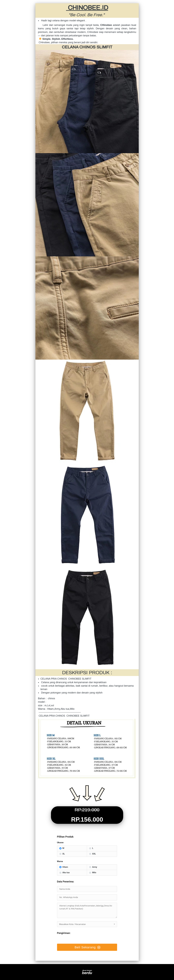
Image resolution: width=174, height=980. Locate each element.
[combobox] (87, 924)
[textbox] (87, 924)
